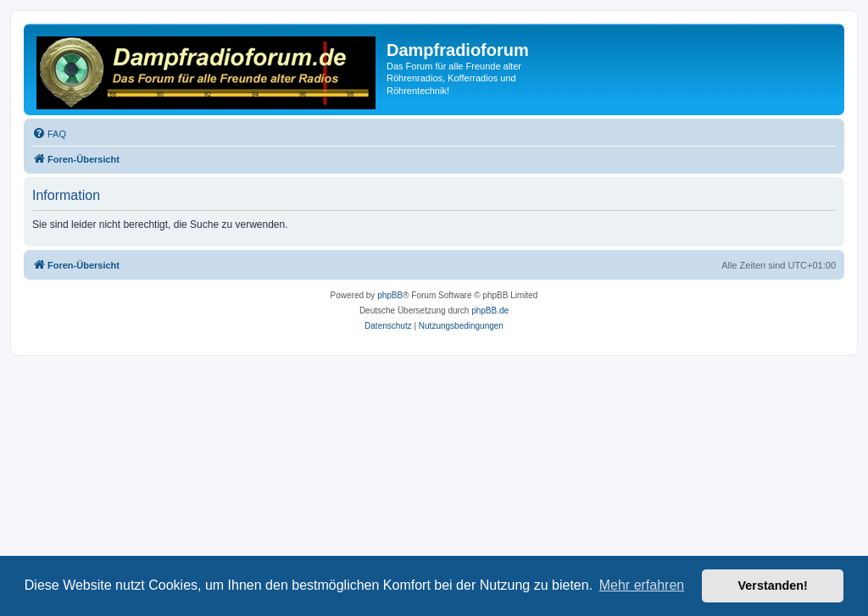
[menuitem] (49, 134)
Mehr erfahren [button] (642, 585)
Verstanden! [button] (773, 585)
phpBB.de (490, 311)
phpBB (390, 295)
